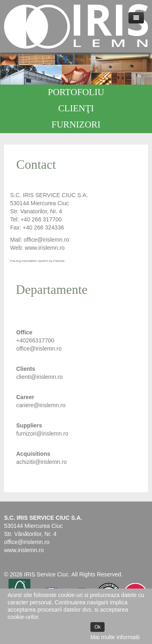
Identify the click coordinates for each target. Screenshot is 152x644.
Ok (97, 627)
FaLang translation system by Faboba (37, 261)
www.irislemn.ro (24, 550)
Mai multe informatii (115, 637)
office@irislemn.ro (46, 240)
